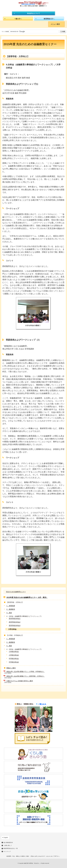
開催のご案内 (11, 668)
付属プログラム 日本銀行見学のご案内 (20, 681)
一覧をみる (42, 704)
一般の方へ (18, 19)
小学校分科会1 (14, 652)
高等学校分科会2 (15, 622)
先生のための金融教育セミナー (16, 592)
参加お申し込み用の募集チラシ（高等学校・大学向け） (26, 676)
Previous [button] (17, 721)
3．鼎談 (9, 613)
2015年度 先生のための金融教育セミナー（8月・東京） (27, 597)
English (6, 837)
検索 (64, 31)
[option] (21, 719)
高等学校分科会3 (15, 626)
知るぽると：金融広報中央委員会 (34, 9)
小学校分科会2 (14, 655)
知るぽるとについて (33, 13)
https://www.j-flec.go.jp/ (28, 4)
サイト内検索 (5, 32)
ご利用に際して (8, 846)
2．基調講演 (11, 609)
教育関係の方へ (49, 19)
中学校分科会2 (14, 662)
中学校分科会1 (14, 659)
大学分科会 (12, 629)
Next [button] (50, 721)
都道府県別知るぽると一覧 (11, 848)
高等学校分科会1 (15, 619)
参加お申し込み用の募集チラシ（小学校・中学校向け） (26, 672)
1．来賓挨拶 (11, 606)
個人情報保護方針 (8, 843)
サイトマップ (7, 852)
